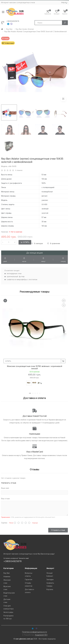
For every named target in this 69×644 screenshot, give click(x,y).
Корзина (50, 589)
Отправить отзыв (58, 530)
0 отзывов (19, 170)
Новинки (7, 576)
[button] (65, 12)
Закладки (50, 579)
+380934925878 (13, 21)
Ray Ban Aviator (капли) (25, 29)
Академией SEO (41, 635)
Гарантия (29, 579)
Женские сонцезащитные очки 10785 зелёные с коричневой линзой (34, 367)
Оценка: (4, 523)
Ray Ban (9, 29)
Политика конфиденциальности (34, 632)
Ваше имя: (5, 488)
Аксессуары (8, 612)
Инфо (63, 2)
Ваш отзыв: (6, 499)
